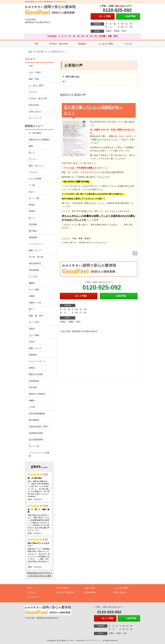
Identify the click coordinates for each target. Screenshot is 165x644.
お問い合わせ (35, 112)
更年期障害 (34, 420)
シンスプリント (36, 244)
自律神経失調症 (36, 433)
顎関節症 (33, 355)
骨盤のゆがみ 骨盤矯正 (39, 140)
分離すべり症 (35, 303)
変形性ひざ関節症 (37, 394)
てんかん (33, 172)
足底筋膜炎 (34, 381)
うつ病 (32, 185)
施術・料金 (34, 79)
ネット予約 (34, 322)
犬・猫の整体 (35, 133)
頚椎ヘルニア (35, 348)
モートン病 (34, 446)
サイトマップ (35, 118)
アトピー (33, 159)
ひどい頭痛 (34, 290)
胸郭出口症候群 (36, 374)
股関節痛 (33, 237)
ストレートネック (37, 361)
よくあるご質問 (106, 44)
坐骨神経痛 (34, 270)
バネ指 (32, 407)
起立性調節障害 (36, 440)
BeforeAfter (34, 105)
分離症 (32, 296)
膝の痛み (33, 231)
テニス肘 (33, 276)
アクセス (129, 44)
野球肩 (32, 211)
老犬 (31, 309)
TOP (36, 44)
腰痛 (31, 146)
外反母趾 (33, 387)
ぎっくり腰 (34, 198)
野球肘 (32, 205)
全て (64, 81)
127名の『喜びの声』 (59, 44)
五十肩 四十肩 (36, 257)
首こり (32, 218)
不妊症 (32, 342)
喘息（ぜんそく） (37, 166)
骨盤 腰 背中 (36, 316)
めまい (32, 192)
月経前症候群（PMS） (39, 427)
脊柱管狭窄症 (35, 263)
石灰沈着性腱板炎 (37, 414)
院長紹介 (82, 44)
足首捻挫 (33, 224)
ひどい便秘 (34, 335)
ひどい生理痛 (35, 179)
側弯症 (32, 368)
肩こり (32, 153)
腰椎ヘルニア (35, 250)
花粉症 (32, 329)
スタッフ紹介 (35, 72)
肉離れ (32, 401)
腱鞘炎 (32, 283)
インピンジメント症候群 (39, 454)
